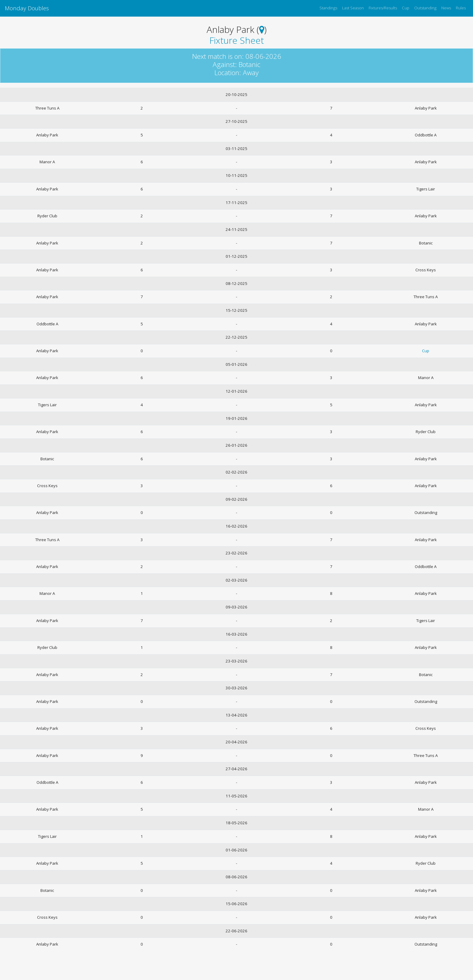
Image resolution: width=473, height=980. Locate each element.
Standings (328, 8)
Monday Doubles (27, 8)
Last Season (353, 8)
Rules (461, 8)
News (446, 8)
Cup (406, 8)
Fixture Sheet (237, 40)
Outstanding (425, 8)
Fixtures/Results (383, 8)
